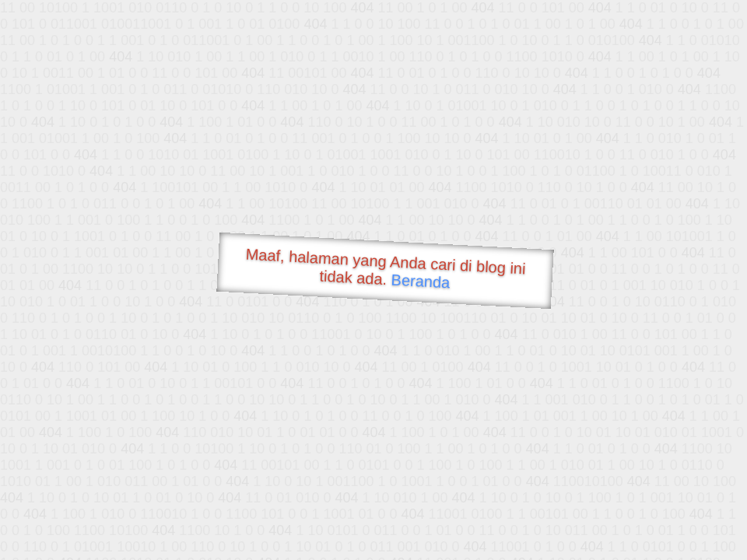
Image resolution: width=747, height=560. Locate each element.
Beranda (421, 281)
